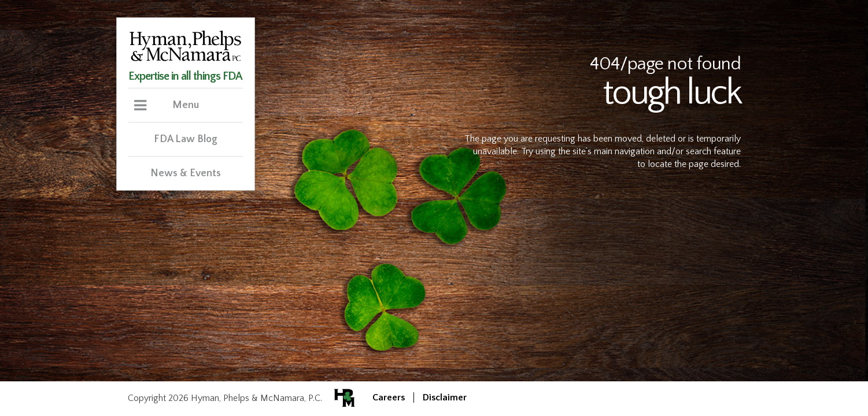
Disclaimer (445, 398)
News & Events (186, 173)
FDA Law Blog (186, 139)
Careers (389, 398)
